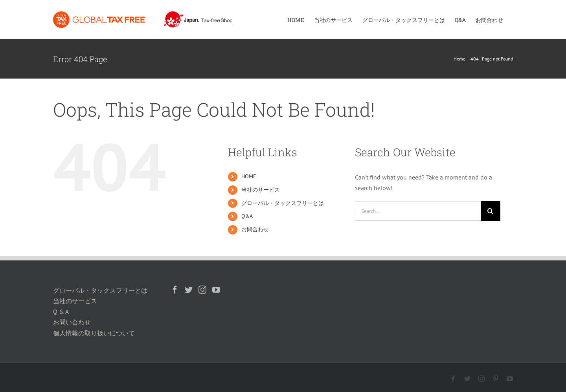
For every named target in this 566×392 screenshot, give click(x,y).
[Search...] (418, 211)
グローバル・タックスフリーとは (283, 203)
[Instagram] (202, 290)
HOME (249, 176)
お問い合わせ (72, 322)
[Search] (491, 211)
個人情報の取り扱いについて (94, 333)
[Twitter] (189, 290)
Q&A (247, 216)
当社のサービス (261, 190)
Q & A (61, 311)
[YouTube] (216, 290)
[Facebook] (175, 290)
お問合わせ (255, 229)
